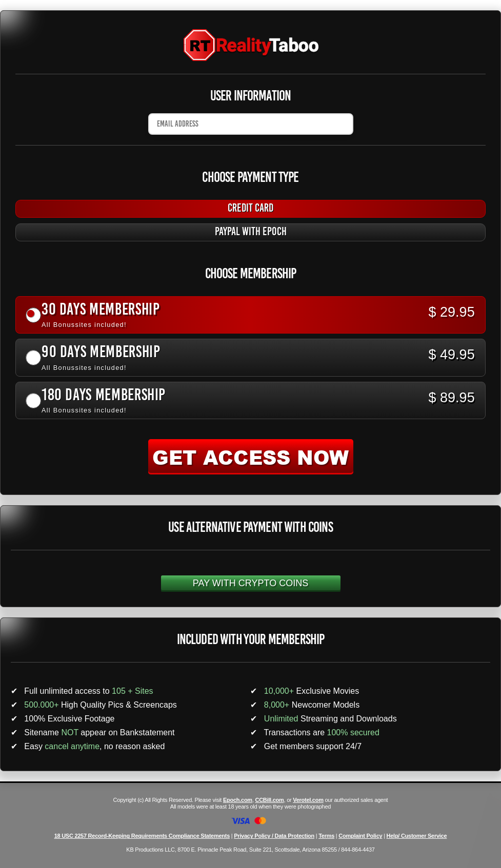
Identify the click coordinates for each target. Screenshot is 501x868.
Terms (326, 836)
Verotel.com (308, 800)
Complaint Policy (360, 836)
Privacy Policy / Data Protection (274, 836)
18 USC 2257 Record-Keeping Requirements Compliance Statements (142, 836)
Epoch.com (238, 800)
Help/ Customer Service (417, 836)
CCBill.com (269, 800)
